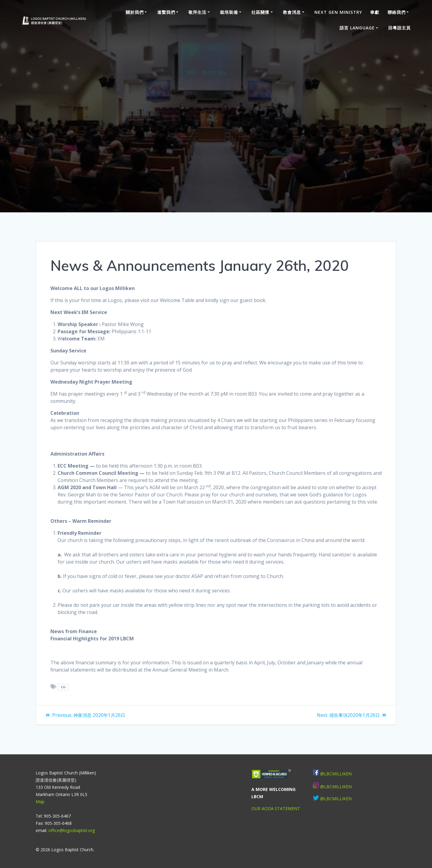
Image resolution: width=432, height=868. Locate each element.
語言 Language (357, 28)
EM (63, 687)
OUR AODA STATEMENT (276, 808)
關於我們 (135, 12)
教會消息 (292, 12)
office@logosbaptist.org (72, 830)
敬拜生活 (197, 12)
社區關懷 (260, 12)
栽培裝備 (229, 12)
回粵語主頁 (399, 28)
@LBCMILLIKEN (336, 774)
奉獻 (375, 12)
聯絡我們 (397, 12)
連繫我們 (166, 12)
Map (40, 802)
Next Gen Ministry (338, 12)
